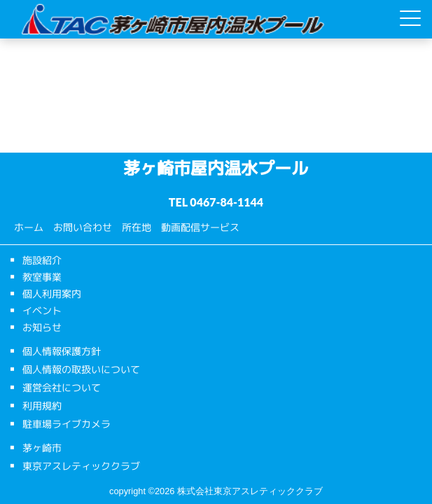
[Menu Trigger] (410, 18)
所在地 (137, 227)
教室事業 (42, 277)
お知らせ (42, 327)
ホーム (29, 227)
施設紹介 (42, 260)
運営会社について (62, 387)
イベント (42, 310)
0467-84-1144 (227, 202)
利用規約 (42, 406)
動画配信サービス (200, 227)
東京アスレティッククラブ (81, 466)
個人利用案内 (52, 294)
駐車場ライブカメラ (67, 424)
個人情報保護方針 (62, 351)
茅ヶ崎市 (42, 448)
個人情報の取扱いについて (81, 369)
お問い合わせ (83, 227)
